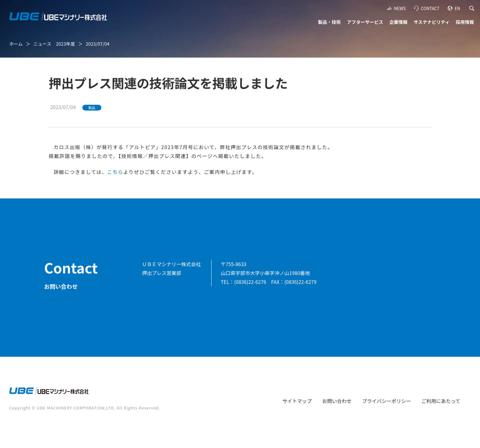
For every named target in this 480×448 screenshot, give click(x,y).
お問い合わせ (337, 401)
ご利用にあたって (441, 401)
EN (457, 8)
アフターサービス (365, 22)
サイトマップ (297, 401)
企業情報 (398, 22)
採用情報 (465, 22)
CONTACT (430, 8)
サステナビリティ (432, 22)
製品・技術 (329, 22)
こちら (115, 172)
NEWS (400, 8)
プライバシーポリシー (387, 401)
